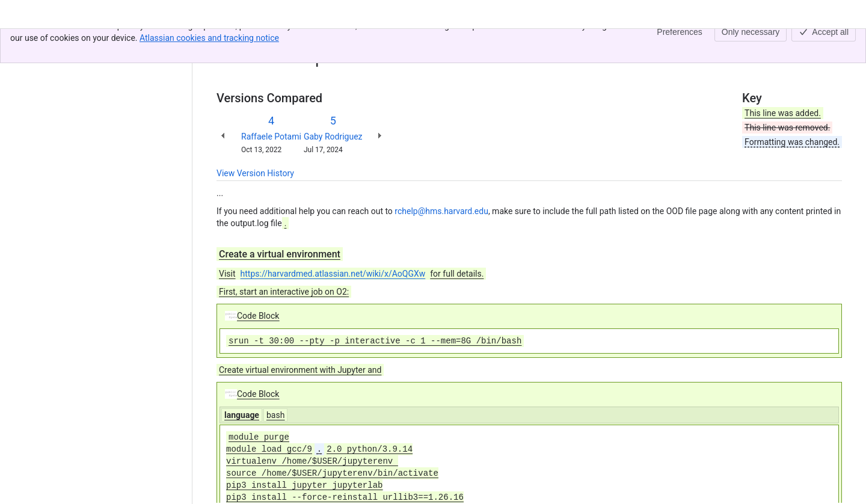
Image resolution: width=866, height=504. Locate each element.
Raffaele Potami (271, 137)
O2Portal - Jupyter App (314, 41)
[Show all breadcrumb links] (257, 41)
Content (231, 41)
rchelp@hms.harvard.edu (441, 211)
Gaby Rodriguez (333, 137)
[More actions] (831, 45)
